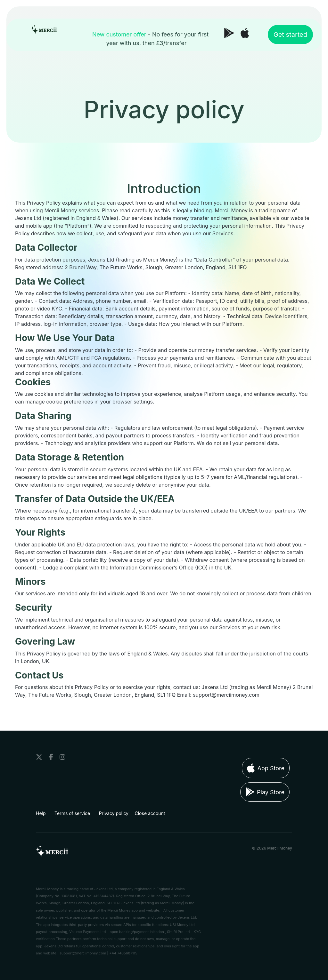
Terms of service (72, 813)
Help (41, 813)
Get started (290, 35)
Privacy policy (114, 813)
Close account (150, 813)
